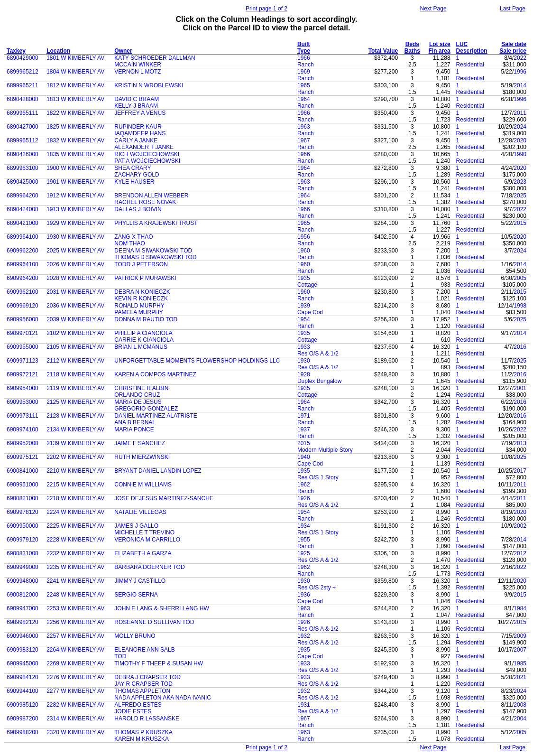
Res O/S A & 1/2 (318, 354)
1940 (304, 457)
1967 (304, 140)
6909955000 (23, 347)
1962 (304, 485)
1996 (520, 72)
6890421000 (23, 223)
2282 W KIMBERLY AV (75, 705)
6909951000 (23, 485)
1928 (304, 374)
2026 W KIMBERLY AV (75, 264)
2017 (520, 471)
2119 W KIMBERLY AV (75, 388)
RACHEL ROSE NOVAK (145, 202)
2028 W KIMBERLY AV (75, 278)
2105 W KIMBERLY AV (75, 347)
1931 (304, 705)
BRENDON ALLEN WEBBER (151, 196)
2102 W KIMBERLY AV (75, 333)
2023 (520, 182)
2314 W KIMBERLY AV (75, 719)
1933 (304, 347)
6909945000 (23, 663)
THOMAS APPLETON (142, 691)
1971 (304, 416)
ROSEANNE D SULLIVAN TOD (154, 622)
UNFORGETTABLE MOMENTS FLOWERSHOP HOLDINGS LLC (197, 361)
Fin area (440, 51)
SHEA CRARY (133, 168)
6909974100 (23, 429)
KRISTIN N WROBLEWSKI (149, 85)
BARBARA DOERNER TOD (149, 567)
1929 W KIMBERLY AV (75, 223)
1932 (304, 636)
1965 (304, 85)
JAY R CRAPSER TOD (143, 684)
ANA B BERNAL (135, 422)
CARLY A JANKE (136, 140)
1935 (304, 278)
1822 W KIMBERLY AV (75, 113)
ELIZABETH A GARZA (143, 553)
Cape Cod (310, 312)
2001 (520, 388)
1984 (520, 608)
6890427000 (23, 127)
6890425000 (23, 182)
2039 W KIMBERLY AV (75, 319)
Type (304, 51)
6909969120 (23, 306)
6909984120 (23, 677)
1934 (304, 526)
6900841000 (23, 471)
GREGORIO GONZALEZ (146, 409)
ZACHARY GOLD (137, 175)
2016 (520, 347)
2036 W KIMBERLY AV (75, 306)
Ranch (306, 65)
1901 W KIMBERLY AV (75, 182)
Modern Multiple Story (325, 450)
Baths (412, 51)
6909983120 (23, 650)
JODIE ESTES (133, 711)
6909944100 (23, 691)
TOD (120, 656)
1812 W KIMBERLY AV (75, 85)
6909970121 (23, 333)
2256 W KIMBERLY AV (75, 622)
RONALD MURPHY (139, 306)
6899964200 (23, 196)
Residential (470, 65)
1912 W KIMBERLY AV (75, 196)
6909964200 (23, 278)
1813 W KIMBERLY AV (75, 99)
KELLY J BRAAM (136, 106)
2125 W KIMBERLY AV (75, 402)
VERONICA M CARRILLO (147, 540)
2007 (520, 650)
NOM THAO (129, 243)
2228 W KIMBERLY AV (75, 540)
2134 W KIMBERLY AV (75, 429)
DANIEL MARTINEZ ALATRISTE (156, 416)
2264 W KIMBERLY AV (75, 650)
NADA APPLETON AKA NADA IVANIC (163, 698)
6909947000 (23, 608)
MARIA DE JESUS (138, 402)
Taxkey (16, 51)
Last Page (513, 9)
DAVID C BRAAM (137, 99)
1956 (304, 237)
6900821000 (23, 498)
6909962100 (23, 292)
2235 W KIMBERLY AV (75, 567)
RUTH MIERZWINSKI (142, 457)
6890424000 (23, 209)
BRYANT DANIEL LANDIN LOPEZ (158, 471)
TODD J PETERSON (141, 264)
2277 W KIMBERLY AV (75, 691)
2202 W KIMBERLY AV (75, 457)
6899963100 (23, 168)
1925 (304, 553)
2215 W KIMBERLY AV (75, 485)
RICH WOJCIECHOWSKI (147, 154)
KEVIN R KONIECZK (141, 299)
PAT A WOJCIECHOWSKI (147, 161)
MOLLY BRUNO (135, 636)
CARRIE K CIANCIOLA (144, 340)
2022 (520, 58)
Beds (412, 44)
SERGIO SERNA (136, 595)
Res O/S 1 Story (318, 477)
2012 (520, 553)
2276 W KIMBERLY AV (75, 677)
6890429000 (23, 58)
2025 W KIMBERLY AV (75, 251)
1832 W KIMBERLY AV (75, 140)
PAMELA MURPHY (138, 312)
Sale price (513, 51)
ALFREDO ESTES (138, 705)
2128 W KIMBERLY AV (75, 416)
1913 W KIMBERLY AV (75, 209)
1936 (304, 595)
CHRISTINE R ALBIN (141, 388)
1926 (304, 498)
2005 (520, 278)
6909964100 (23, 264)
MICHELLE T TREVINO (144, 532)
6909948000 (23, 581)
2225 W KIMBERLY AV (75, 526)
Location (58, 51)
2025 (520, 196)
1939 (304, 306)
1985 (520, 663)
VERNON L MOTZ (138, 72)
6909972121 (23, 374)
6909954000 (23, 388)
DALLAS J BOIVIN (138, 209)
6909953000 (23, 402)
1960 (304, 251)
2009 (520, 636)
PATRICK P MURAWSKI (145, 278)
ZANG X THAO (133, 237)
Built (304, 44)
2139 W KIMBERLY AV (75, 443)
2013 (520, 443)
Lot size (440, 44)
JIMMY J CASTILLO (140, 581)
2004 (520, 719)
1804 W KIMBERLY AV (75, 72)
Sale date (514, 44)
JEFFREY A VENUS (140, 113)
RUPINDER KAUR (138, 127)
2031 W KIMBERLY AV (75, 292)
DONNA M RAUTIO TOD (146, 319)
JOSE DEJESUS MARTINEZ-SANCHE (164, 498)
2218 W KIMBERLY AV (75, 498)
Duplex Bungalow (319, 381)
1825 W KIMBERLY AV (75, 127)
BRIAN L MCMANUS (141, 347)
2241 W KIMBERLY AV (75, 581)
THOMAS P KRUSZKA (143, 732)
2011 (520, 113)
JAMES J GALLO (136, 526)
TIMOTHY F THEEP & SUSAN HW (159, 663)
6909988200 (23, 732)
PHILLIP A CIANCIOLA (143, 333)
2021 (520, 677)
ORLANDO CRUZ (137, 395)
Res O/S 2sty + (317, 588)
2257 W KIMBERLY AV (75, 636)
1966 (304, 58)
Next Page (433, 9)
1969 (304, 72)
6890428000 (23, 99)
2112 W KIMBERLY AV (75, 361)
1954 (304, 319)
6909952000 (23, 443)
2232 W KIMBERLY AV (75, 553)
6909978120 (23, 512)
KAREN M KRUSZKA (142, 739)
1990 (520, 154)
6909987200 (23, 719)
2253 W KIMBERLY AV (75, 608)
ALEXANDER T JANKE (144, 147)
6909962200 (23, 251)
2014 (520, 85)
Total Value (383, 51)
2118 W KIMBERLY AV (75, 374)
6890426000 (23, 154)
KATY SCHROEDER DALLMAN (155, 58)
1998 (520, 306)
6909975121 (23, 457)
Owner (123, 51)
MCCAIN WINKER (138, 65)
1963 (304, 127)
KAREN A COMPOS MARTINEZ (155, 374)
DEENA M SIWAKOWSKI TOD (153, 251)
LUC (462, 44)
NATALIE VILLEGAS (140, 512)
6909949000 (23, 567)
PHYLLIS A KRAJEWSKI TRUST (156, 223)
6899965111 (23, 113)
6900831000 (23, 553)
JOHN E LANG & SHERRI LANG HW (161, 608)
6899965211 (23, 85)
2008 (520, 705)
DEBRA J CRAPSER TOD (147, 677)
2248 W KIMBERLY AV (75, 595)
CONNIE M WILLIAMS (143, 485)
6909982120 (23, 622)
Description (472, 51)
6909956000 (23, 319)
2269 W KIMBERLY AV (75, 663)
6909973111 (23, 416)
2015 (520, 223)
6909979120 (23, 540)
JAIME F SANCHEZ (140, 443)
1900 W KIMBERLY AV (75, 168)
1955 (304, 540)
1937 (304, 429)
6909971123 (23, 361)
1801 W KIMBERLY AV (75, 58)
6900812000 (23, 595)
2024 (520, 127)
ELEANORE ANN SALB (144, 650)
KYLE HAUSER (134, 182)
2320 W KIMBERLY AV (75, 732)
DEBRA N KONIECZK (142, 292)
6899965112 (23, 140)
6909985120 (23, 705)
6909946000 (23, 636)
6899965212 (23, 72)
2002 (520, 526)
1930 (304, 361)
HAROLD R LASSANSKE (147, 719)
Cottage (307, 285)
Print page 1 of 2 (266, 9)
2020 (520, 140)
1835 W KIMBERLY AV (75, 154)
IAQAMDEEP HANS (140, 133)
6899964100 (23, 237)
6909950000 (23, 526)
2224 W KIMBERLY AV (75, 512)
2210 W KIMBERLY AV (75, 471)
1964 (304, 99)
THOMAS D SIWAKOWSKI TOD (155, 257)
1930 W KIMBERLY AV (75, 237)
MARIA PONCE (134, 429)
